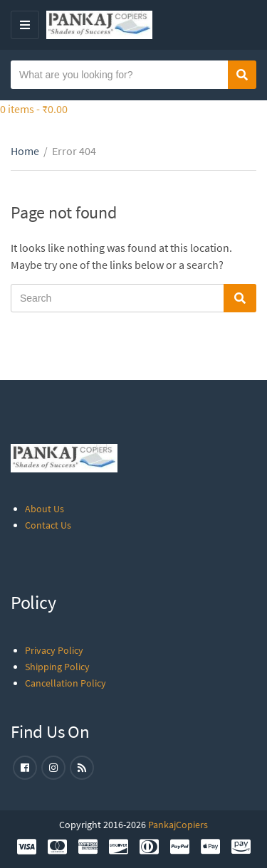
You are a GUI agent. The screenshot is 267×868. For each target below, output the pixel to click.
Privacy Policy (54, 650)
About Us (44, 509)
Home (25, 151)
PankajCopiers (178, 825)
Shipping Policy (57, 667)
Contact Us (48, 525)
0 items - (34, 109)
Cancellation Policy (66, 683)
